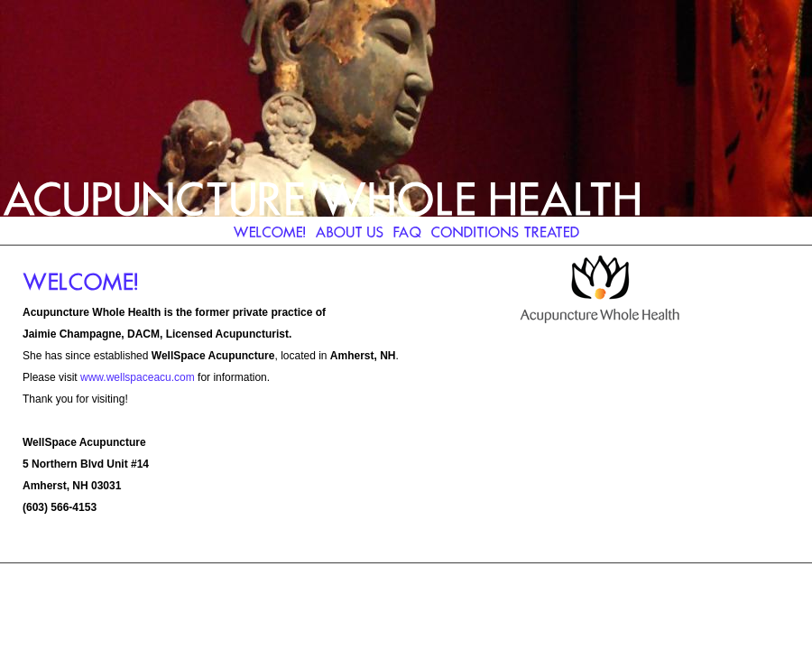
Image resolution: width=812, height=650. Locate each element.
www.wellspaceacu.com (138, 377)
